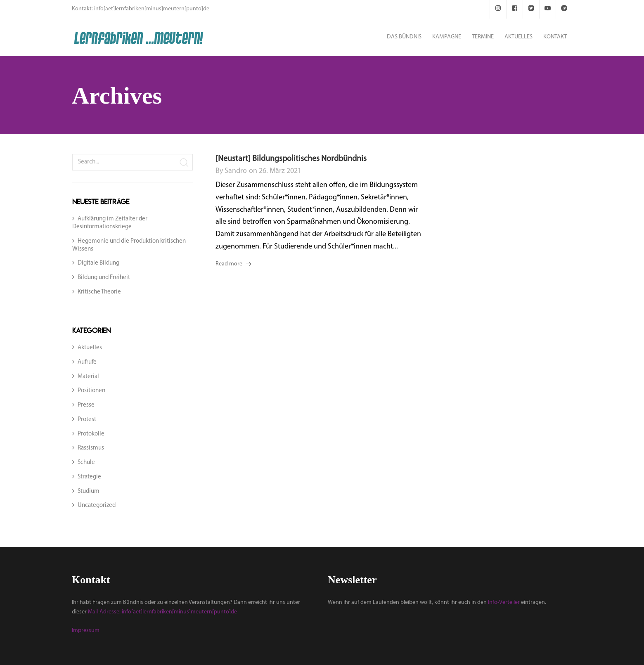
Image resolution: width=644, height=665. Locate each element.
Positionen (91, 391)
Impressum (86, 631)
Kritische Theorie (99, 292)
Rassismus (91, 448)
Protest (87, 420)
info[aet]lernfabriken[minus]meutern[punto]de (179, 612)
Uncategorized (97, 505)
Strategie (89, 477)
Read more (229, 264)
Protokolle (91, 434)
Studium (89, 491)
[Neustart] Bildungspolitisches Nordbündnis (291, 159)
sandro (236, 171)
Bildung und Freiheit (104, 278)
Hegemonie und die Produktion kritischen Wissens (129, 245)
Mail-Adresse (104, 612)
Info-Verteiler (504, 602)
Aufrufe (87, 362)
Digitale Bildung (98, 263)
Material (88, 377)
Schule (86, 463)
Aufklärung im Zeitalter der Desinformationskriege (110, 223)
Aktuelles (90, 348)
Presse (86, 405)
